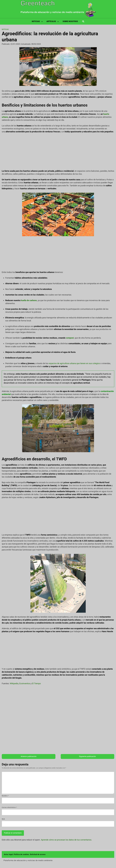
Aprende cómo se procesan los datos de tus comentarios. (66, 840)
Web (3, 819)
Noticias (5, 29)
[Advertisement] (58, 151)
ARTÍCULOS (51, 21)
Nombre (5, 796)
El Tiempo (36, 683)
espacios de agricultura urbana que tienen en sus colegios (74, 363)
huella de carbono (29, 300)
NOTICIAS (36, 21)
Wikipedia (14, 683)
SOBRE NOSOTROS (70, 21)
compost (70, 338)
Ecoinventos (25, 683)
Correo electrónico (9, 807)
